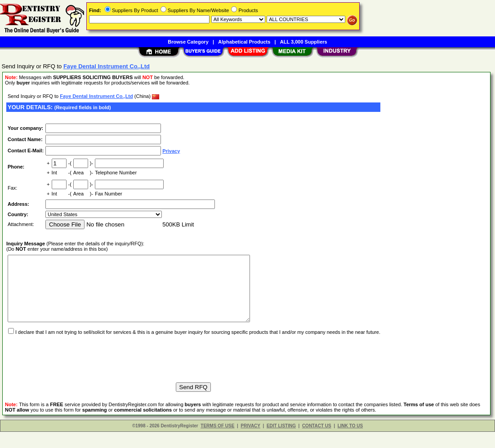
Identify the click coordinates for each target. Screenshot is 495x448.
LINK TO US (350, 442)
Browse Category (188, 42)
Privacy (171, 151)
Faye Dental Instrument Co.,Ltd (96, 96)
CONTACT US (317, 442)
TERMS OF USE (217, 442)
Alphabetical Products (244, 42)
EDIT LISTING (281, 442)
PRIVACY (250, 442)
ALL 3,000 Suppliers (304, 42)
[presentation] (75, 371)
